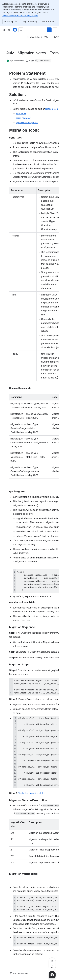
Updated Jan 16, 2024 (38, 37)
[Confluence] (15, 30)
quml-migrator (23, 118)
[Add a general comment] (19, 973)
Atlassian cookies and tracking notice (20, 15)
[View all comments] (52, 961)
